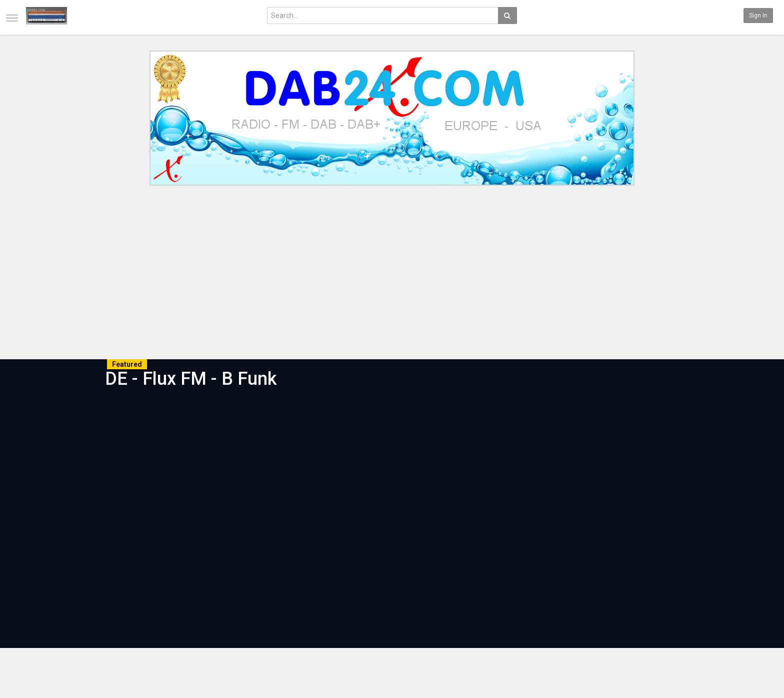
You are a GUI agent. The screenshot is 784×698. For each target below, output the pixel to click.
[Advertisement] (392, 274)
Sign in (758, 16)
